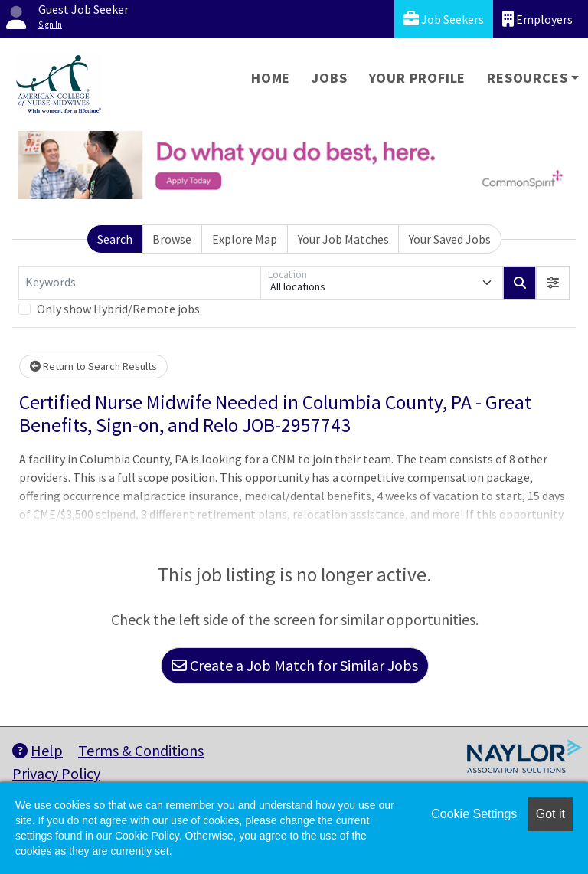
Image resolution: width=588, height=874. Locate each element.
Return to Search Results (93, 366)
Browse (172, 239)
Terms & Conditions (141, 750)
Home (271, 78)
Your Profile (418, 78)
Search (115, 239)
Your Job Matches (343, 239)
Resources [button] (527, 78)
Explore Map (245, 239)
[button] (553, 283)
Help (38, 750)
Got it (550, 814)
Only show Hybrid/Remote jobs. (119, 309)
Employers (537, 19)
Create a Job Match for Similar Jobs (295, 665)
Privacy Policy (56, 773)
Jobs (329, 78)
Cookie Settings (474, 814)
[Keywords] (139, 283)
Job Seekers (444, 19)
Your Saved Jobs (450, 239)
